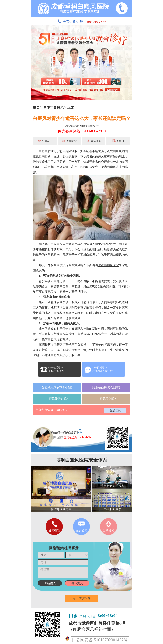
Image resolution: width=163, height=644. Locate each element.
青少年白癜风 (53, 107)
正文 (71, 107)
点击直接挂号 (81, 598)
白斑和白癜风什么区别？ (52, 410)
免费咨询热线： (82, 22)
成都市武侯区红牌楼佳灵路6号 (82, 126)
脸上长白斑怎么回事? (106, 388)
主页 (36, 107)
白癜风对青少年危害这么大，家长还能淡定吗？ (82, 118)
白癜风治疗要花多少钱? (57, 388)
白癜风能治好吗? (57, 399)
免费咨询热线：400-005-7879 (82, 131)
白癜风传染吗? (106, 399)
